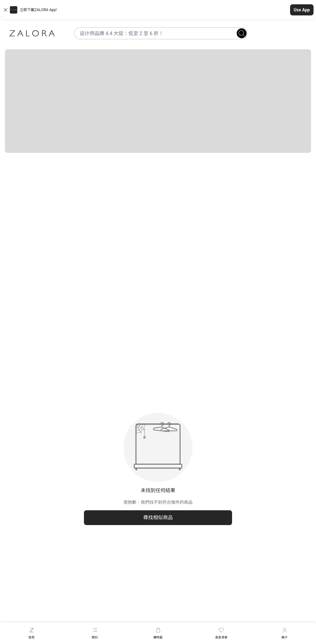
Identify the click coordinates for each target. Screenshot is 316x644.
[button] (158, 10)
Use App (302, 10)
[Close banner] (6, 10)
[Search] (242, 33)
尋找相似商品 (158, 518)
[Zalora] (32, 33)
